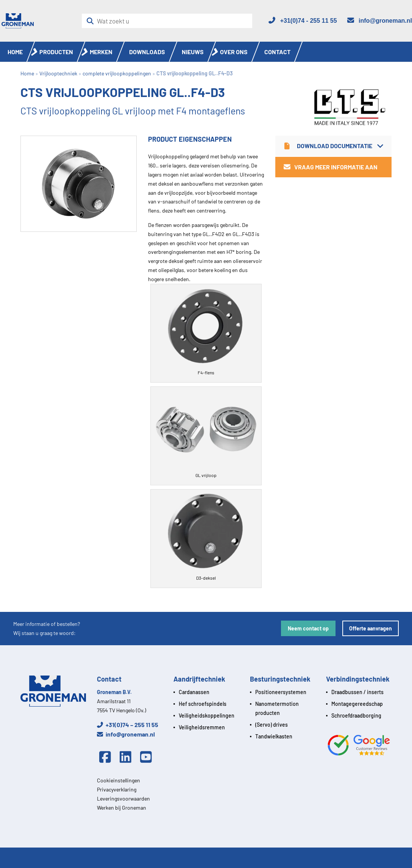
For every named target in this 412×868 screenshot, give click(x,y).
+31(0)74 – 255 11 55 (128, 725)
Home (15, 52)
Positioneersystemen (281, 692)
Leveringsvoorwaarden (123, 798)
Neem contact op (308, 628)
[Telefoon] (302, 21)
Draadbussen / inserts (357, 692)
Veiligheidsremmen (202, 727)
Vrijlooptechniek (58, 73)
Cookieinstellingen (119, 780)
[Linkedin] (128, 757)
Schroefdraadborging (356, 716)
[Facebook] (107, 757)
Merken (101, 52)
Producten (56, 52)
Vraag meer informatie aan (330, 167)
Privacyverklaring (117, 789)
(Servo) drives (272, 725)
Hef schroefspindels (203, 704)
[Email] (379, 21)
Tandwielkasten (274, 736)
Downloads (147, 52)
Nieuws (193, 52)
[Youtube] (148, 757)
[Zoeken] (92, 21)
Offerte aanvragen (371, 628)
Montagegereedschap (357, 704)
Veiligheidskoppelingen (207, 716)
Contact (277, 52)
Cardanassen (194, 692)
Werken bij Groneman (122, 808)
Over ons (234, 52)
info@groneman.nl (126, 734)
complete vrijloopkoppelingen (117, 73)
